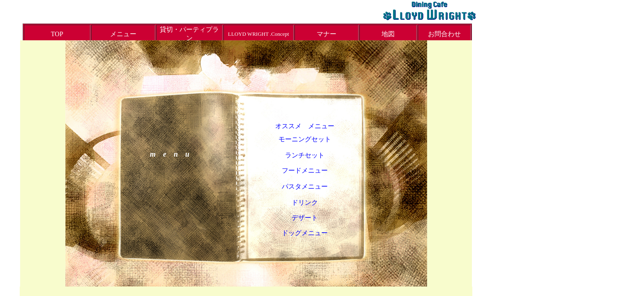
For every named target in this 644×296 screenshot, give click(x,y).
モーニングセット (305, 139)
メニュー (123, 34)
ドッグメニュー (305, 233)
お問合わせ (444, 34)
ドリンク (305, 202)
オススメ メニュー (305, 126)
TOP (57, 34)
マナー (327, 34)
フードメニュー (305, 170)
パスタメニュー (305, 186)
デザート (305, 218)
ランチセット (305, 155)
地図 (388, 34)
